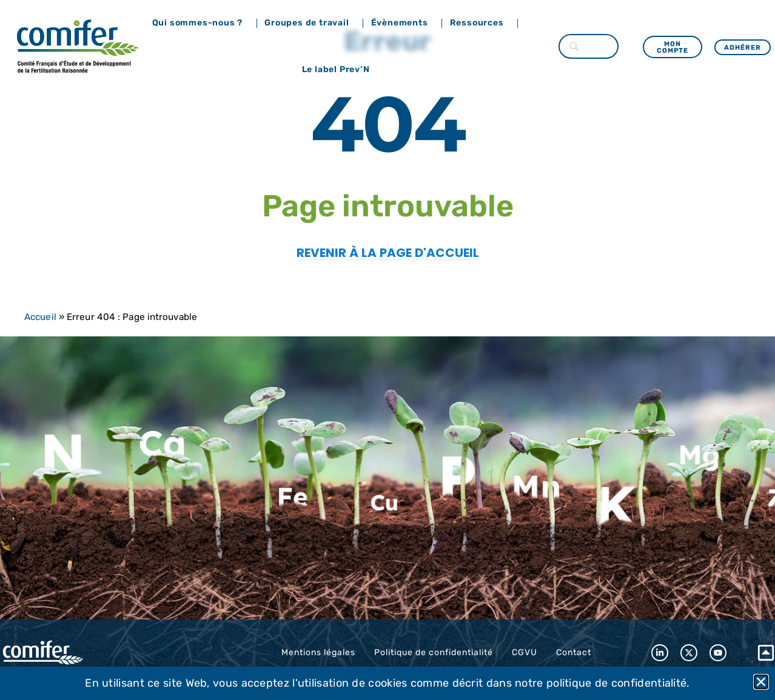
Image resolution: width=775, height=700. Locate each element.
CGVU (525, 652)
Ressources (480, 23)
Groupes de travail (310, 23)
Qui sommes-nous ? (201, 23)
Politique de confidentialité (434, 652)
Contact (574, 652)
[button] (761, 682)
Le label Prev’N (339, 70)
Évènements (403, 23)
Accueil (40, 317)
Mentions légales (318, 652)
